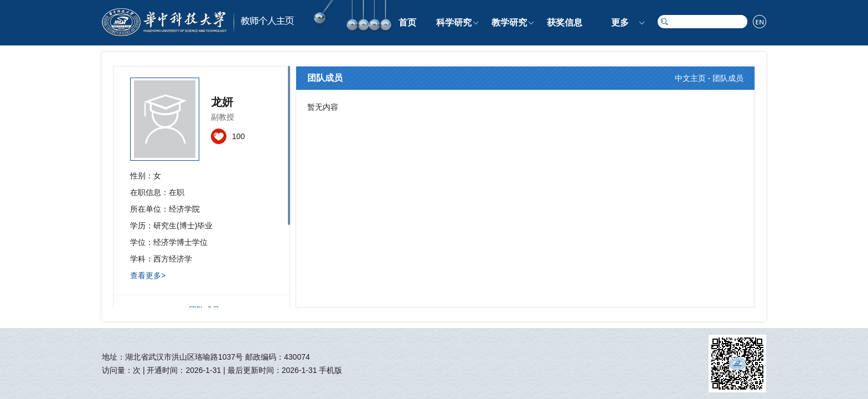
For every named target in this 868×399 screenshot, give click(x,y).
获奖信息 (565, 22)
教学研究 (509, 22)
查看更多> (148, 275)
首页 (407, 22)
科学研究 (454, 22)
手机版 (330, 370)
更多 (620, 22)
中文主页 (690, 78)
